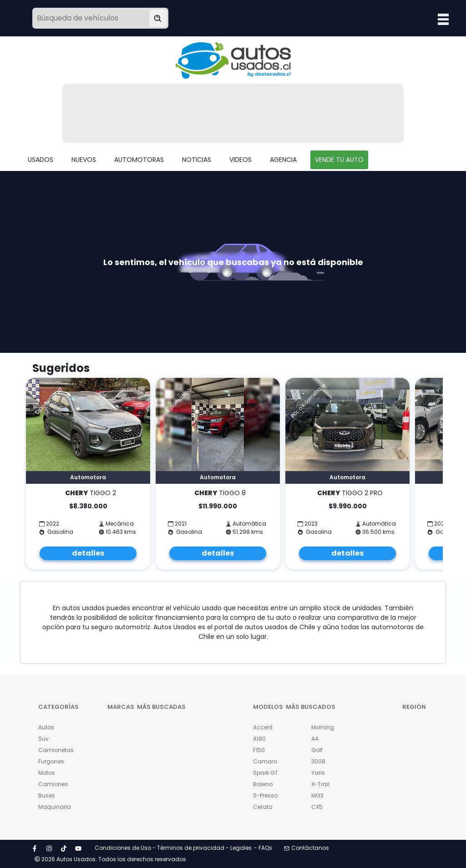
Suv (43, 739)
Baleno (263, 784)
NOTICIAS (197, 160)
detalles (88, 553)
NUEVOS (84, 160)
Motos (47, 773)
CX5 (317, 807)
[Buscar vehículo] (158, 18)
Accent (263, 727)
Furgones (51, 761)
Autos (46, 727)
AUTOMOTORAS (139, 160)
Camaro (265, 761)
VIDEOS (241, 160)
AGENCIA (283, 160)
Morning (323, 727)
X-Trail (320, 784)
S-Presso (265, 795)
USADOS (41, 160)
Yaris (318, 773)
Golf (317, 750)
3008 (318, 761)
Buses (47, 795)
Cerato (263, 807)
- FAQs (263, 848)
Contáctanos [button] (306, 848)
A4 (315, 739)
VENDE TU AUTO (339, 160)
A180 (259, 739)
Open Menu (443, 19)
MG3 (317, 795)
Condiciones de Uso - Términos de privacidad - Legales (173, 848)
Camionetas (54, 750)
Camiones (53, 784)
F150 (259, 750)
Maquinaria (54, 807)
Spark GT (266, 773)
